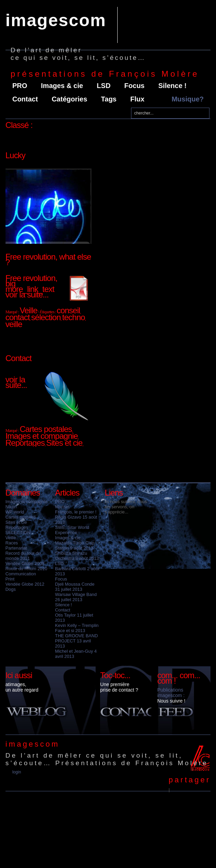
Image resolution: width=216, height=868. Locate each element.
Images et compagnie (26, 502)
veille (14, 324)
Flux (137, 99)
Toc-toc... (115, 675)
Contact (25, 99)
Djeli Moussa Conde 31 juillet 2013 (75, 587)
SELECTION (18, 533)
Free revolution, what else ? (48, 259)
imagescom (56, 20)
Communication (21, 574)
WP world (15, 512)
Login (17, 772)
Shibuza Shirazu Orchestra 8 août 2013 (77, 556)
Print (10, 579)
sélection (46, 317)
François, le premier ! (76, 512)
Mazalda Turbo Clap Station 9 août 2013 (75, 545)
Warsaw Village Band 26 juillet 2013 (76, 597)
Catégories (69, 99)
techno (74, 317)
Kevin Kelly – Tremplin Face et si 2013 (77, 628)
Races (12, 543)
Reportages (17, 527)
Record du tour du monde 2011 (23, 556)
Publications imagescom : (171, 693)
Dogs (11, 589)
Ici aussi (19, 675)
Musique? (188, 99)
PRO (20, 86)
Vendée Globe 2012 (25, 584)
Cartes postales (21, 517)
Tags (109, 99)
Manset (62, 507)
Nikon (11, 507)
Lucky (15, 155)
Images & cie (62, 86)
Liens (114, 493)
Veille (11, 538)
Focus (134, 86)
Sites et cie (16, 522)
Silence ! (172, 86)
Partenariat (16, 548)
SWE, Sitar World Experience (72, 530)
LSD (104, 86)
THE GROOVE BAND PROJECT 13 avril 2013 (76, 641)
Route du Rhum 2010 (26, 569)
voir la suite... (27, 295)
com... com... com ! (179, 678)
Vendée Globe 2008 (25, 563)
